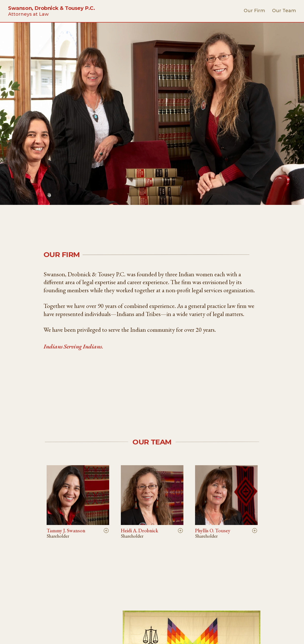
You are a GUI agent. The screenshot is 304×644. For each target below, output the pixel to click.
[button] (78, 502)
